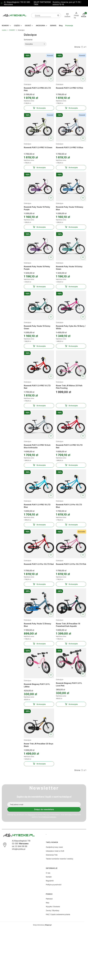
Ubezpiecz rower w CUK (55, 851)
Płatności (49, 899)
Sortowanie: (28, 40)
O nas (48, 873)
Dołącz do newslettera (44, 809)
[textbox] (35, 44)
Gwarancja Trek (52, 855)
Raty (48, 903)
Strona (77, 47)
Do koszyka (39, 108)
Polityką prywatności (49, 817)
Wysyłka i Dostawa (53, 907)
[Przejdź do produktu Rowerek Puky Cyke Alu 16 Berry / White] (71, 305)
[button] (58, 15)
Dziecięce (27, 84)
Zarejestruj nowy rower (54, 847)
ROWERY (12, 30)
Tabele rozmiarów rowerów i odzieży (60, 859)
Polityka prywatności (54, 885)
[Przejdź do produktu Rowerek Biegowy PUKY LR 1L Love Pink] (71, 663)
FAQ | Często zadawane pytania (58, 914)
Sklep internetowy (42, 925)
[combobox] (43, 15)
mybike (4, 30)
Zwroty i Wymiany (53, 910)
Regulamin (32, 815)
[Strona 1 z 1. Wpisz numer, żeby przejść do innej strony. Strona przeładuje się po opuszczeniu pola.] (82, 47)
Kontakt (49, 877)
